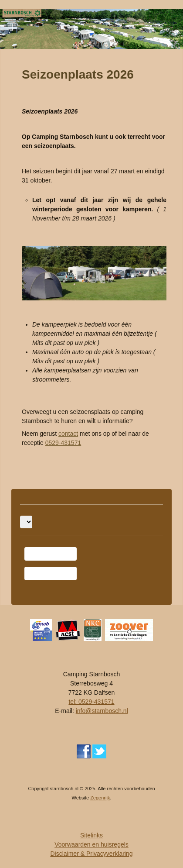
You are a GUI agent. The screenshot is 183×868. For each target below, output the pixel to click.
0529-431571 (63, 443)
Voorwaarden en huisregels (91, 844)
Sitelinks (91, 835)
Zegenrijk (100, 798)
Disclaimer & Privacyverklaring (91, 854)
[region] (91, 29)
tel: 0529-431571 (91, 702)
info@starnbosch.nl (102, 711)
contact (68, 434)
